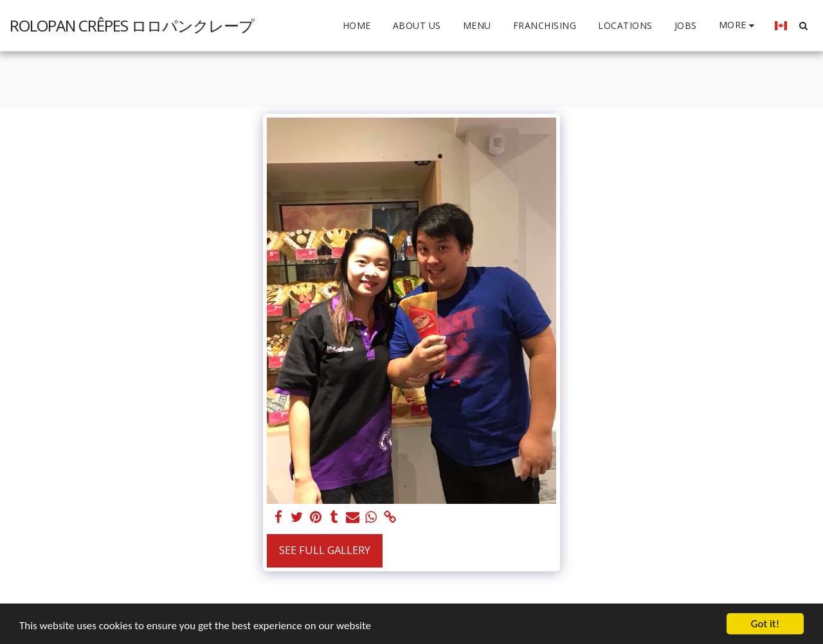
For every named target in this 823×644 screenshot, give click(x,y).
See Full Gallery (325, 550)
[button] (803, 25)
